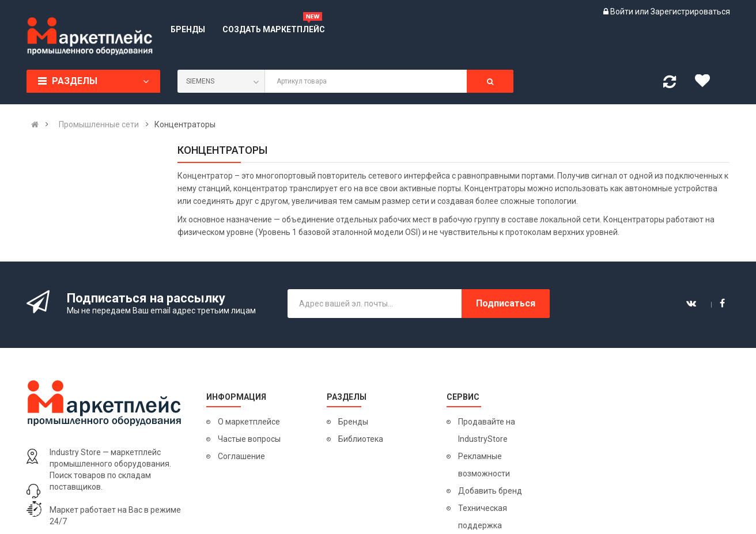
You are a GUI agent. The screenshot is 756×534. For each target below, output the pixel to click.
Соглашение (241, 456)
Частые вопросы (249, 439)
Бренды (353, 422)
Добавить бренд (490, 491)
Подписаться (506, 303)
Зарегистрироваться (690, 12)
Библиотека (361, 439)
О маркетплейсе (249, 422)
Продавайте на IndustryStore (487, 430)
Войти (623, 12)
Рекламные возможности (484, 465)
